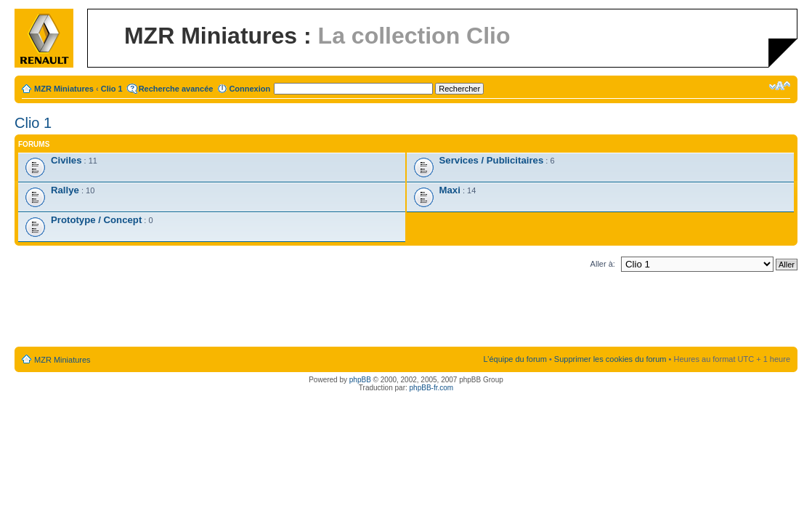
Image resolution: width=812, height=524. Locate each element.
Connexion (249, 89)
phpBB (360, 380)
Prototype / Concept (96, 220)
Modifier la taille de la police (780, 86)
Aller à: (603, 264)
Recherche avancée (176, 89)
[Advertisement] (406, 313)
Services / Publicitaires (492, 160)
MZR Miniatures (64, 89)
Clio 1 (112, 89)
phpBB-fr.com (432, 388)
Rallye (65, 190)
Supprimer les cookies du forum (610, 359)
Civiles (66, 160)
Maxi (450, 190)
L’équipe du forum (515, 359)
